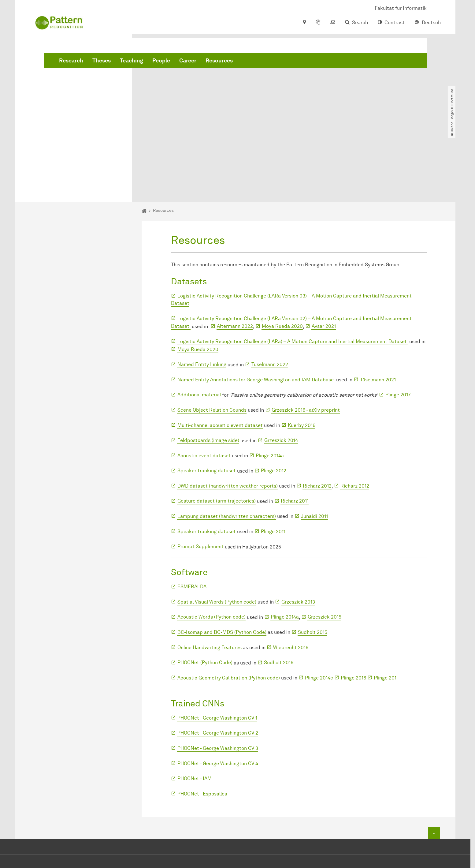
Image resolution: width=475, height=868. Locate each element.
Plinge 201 (385, 607)
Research (164, 61)
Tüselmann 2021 (378, 309)
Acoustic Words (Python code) (212, 547)
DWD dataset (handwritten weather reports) (228, 416)
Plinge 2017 (398, 325)
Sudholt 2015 (313, 562)
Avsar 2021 (324, 256)
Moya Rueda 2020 (282, 256)
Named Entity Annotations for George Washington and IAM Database (256, 309)
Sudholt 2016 (279, 592)
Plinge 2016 (353, 607)
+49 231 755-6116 (277, 812)
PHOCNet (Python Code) (205, 592)
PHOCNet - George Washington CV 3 (218, 678)
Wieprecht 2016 (291, 577)
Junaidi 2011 (314, 446)
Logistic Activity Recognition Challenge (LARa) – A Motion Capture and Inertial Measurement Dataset (293, 271)
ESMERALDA (192, 516)
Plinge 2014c (319, 607)
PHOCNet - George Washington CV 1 (217, 647)
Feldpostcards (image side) (208, 370)
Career (281, 61)
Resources (312, 61)
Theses (195, 61)
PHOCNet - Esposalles (202, 723)
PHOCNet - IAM (195, 708)
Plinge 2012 (274, 400)
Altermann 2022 (235, 256)
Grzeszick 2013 (298, 531)
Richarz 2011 (295, 431)
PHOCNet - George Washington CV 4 (218, 693)
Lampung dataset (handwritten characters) (227, 446)
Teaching (225, 61)
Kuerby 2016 (302, 355)
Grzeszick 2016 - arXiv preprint (306, 340)
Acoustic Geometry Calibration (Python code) (229, 607)
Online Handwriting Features (210, 577)
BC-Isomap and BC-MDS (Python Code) (222, 562)
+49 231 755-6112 (283, 805)
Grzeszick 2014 (281, 370)
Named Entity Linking (202, 294)
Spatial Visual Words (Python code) (217, 531)
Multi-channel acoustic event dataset (220, 355)
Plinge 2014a (270, 385)
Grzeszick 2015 (325, 547)
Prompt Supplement (200, 476)
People (254, 61)
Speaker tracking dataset (207, 400)
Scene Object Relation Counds (212, 340)
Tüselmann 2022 (270, 294)
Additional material (199, 325)
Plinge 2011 (273, 461)
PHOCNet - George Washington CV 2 (218, 663)
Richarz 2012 (317, 416)
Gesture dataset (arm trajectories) (217, 431)
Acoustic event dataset (204, 385)
